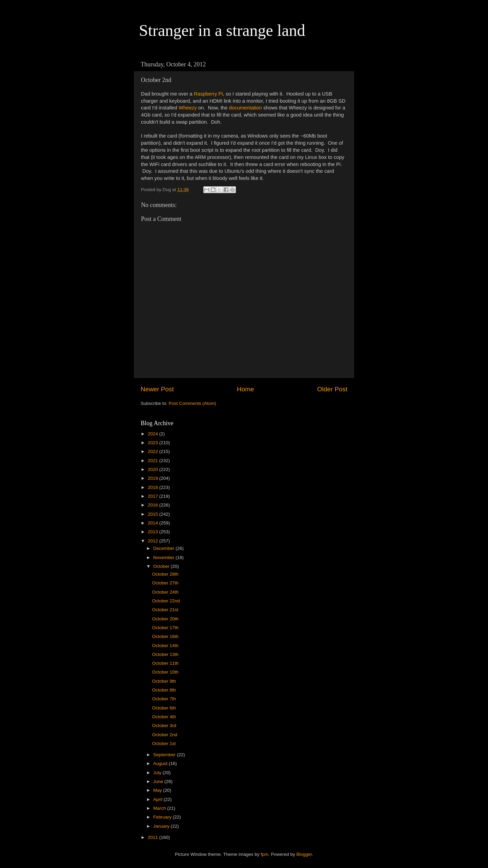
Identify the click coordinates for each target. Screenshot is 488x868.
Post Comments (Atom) (192, 403)
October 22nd (166, 601)
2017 (154, 496)
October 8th (164, 690)
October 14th (165, 646)
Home (245, 389)
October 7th (164, 699)
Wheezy (188, 108)
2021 (154, 461)
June (159, 781)
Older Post (332, 389)
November (164, 557)
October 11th (165, 663)
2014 (154, 523)
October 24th (165, 592)
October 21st (165, 610)
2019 (154, 478)
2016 (154, 505)
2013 (154, 532)
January (162, 826)
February (163, 817)
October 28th (165, 574)
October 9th (164, 681)
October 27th (165, 583)
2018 (154, 487)
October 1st (164, 743)
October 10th (165, 672)
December (164, 548)
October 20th (165, 619)
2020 (154, 469)
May (158, 790)
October (162, 566)
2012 (154, 541)
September (165, 755)
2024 (154, 434)
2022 (154, 451)
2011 (154, 837)
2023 (154, 443)
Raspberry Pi (208, 94)
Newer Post (157, 389)
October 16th (165, 636)
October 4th (164, 717)
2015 (154, 514)
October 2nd (165, 735)
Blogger (304, 854)
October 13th (165, 654)
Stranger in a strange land (222, 30)
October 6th (164, 708)
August (161, 763)
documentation (245, 108)
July (158, 773)
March (160, 808)
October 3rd (164, 726)
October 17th (165, 628)
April (158, 799)
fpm (265, 854)
